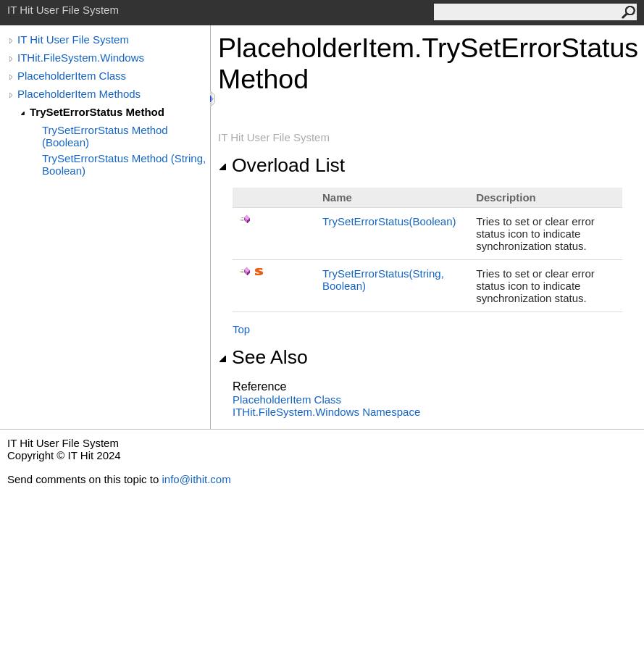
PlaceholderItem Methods (79, 94)
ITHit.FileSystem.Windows (81, 58)
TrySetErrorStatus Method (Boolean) (105, 136)
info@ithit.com (196, 479)
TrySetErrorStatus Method (97, 112)
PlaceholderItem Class (72, 76)
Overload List (281, 165)
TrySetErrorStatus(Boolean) (389, 221)
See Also (263, 357)
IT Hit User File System (73, 39)
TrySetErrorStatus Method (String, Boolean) (124, 164)
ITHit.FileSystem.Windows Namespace (326, 412)
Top (241, 329)
